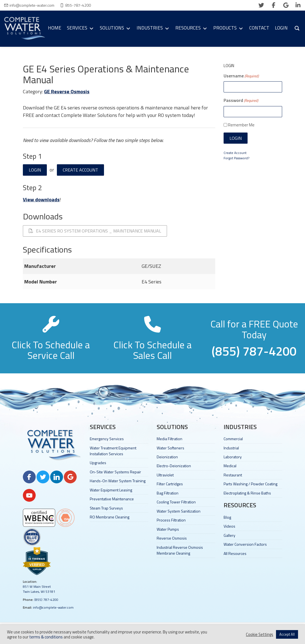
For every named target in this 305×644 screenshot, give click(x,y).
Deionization (167, 457)
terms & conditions (46, 637)
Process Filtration (171, 520)
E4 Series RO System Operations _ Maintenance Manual (95, 231)
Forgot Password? (236, 158)
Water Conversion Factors (245, 544)
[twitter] (261, 5)
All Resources (235, 553)
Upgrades (98, 463)
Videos (229, 526)
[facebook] (273, 5)
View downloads (41, 199)
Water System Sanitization (179, 511)
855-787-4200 (78, 5)
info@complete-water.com (32, 5)
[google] (286, 5)
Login (35, 170)
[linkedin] (298, 5)
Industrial (231, 448)
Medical (230, 466)
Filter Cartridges (170, 484)
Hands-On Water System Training (118, 481)
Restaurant (233, 475)
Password (241, 100)
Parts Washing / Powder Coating (250, 484)
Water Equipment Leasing (111, 490)
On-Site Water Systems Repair (115, 472)
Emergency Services (107, 439)
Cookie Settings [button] (260, 635)
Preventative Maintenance (112, 499)
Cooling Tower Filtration (176, 502)
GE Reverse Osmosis (67, 91)
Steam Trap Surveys (106, 508)
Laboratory (233, 457)
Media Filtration (170, 439)
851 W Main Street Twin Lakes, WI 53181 (39, 589)
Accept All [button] (287, 634)
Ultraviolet (165, 475)
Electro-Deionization (174, 466)
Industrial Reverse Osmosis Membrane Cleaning (180, 550)
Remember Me (241, 125)
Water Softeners (170, 448)
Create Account (80, 170)
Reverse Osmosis (172, 538)
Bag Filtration (168, 493)
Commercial (233, 439)
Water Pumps (168, 529)
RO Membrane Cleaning (110, 517)
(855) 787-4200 (46, 600)
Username (241, 76)
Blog (227, 517)
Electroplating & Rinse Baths (247, 493)
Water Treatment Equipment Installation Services (113, 451)
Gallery (229, 535)
